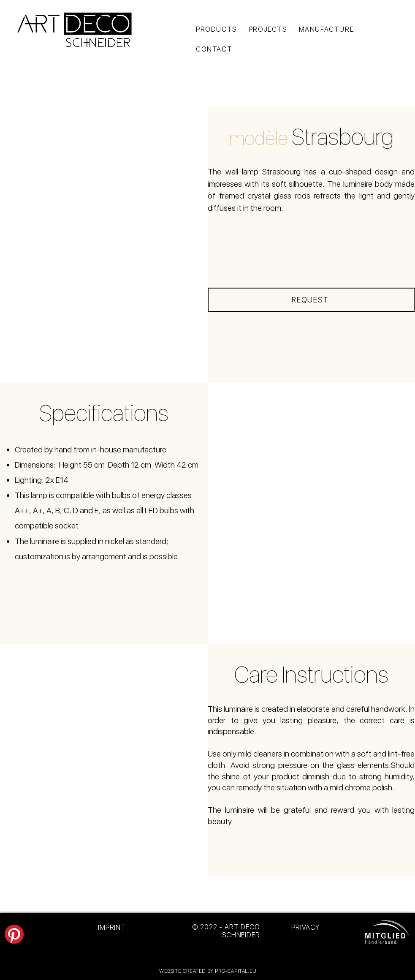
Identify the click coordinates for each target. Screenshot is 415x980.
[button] (104, 245)
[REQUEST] (311, 300)
